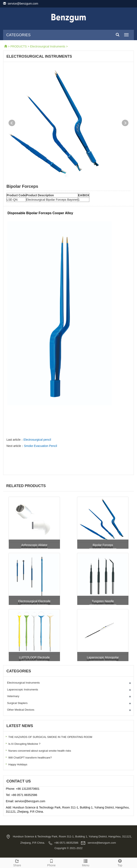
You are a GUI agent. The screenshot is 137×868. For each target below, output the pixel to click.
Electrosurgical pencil (37, 440)
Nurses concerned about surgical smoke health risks (40, 751)
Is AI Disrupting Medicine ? (24, 744)
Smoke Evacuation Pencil (40, 446)
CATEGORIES (18, 35)
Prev (12, 123)
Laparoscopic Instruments (23, 690)
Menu (86, 862)
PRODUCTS (19, 46)
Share (17, 862)
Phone (52, 862)
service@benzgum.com (22, 4)
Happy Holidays (18, 764)
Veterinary (13, 696)
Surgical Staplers (17, 703)
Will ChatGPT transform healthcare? (30, 758)
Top (120, 862)
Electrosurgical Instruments (48, 46)
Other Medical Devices (21, 710)
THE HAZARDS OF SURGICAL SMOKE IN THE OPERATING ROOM (50, 737)
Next (125, 123)
